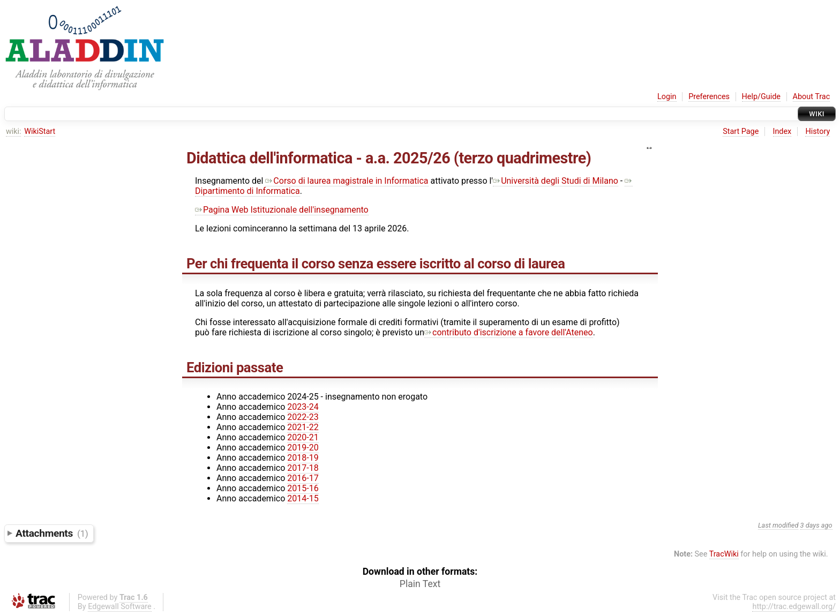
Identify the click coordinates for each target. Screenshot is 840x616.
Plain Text (420, 584)
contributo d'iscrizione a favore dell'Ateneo (509, 332)
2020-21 (303, 437)
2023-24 (303, 407)
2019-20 (303, 448)
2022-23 (303, 417)
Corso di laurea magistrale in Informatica (347, 181)
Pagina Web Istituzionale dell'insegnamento (282, 210)
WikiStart (40, 132)
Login (667, 97)
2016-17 (303, 478)
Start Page (741, 132)
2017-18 (303, 468)
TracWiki (724, 554)
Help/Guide (761, 97)
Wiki (817, 114)
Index (782, 132)
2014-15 (303, 498)
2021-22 (303, 427)
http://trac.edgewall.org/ (794, 607)
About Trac (812, 97)
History (817, 132)
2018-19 (303, 458)
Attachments (52, 533)
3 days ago (816, 525)
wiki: (14, 132)
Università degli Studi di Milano (556, 181)
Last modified (778, 525)
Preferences (709, 97)
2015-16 (303, 488)
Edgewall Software (120, 607)
